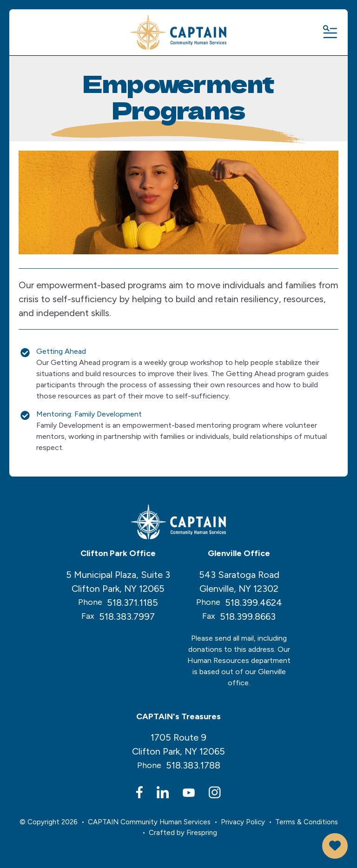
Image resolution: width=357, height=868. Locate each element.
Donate (335, 846)
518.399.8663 (248, 616)
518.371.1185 (132, 603)
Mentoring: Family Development (89, 414)
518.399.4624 (254, 603)
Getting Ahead (61, 351)
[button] (329, 33)
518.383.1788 (193, 765)
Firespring (202, 833)
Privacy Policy (243, 822)
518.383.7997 (127, 616)
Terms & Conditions (307, 822)
